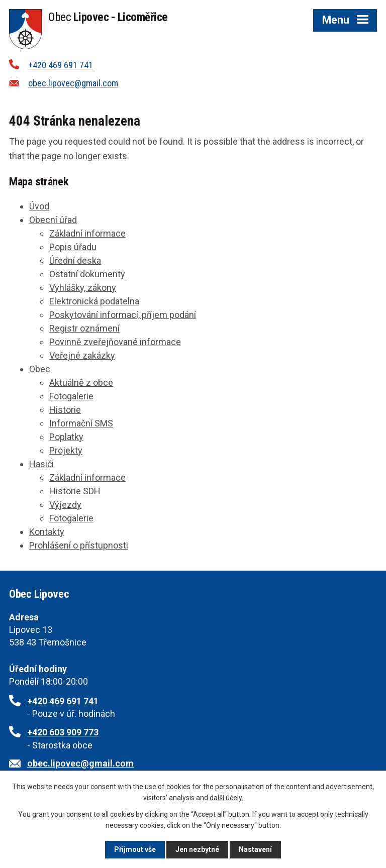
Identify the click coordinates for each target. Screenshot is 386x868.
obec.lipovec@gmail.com (73, 83)
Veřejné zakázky (82, 355)
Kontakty (47, 532)
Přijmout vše (135, 849)
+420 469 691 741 (61, 65)
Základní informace (87, 233)
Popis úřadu (73, 247)
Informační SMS (81, 423)
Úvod (39, 206)
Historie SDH (75, 491)
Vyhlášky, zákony (83, 288)
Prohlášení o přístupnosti (79, 545)
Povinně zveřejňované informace (115, 342)
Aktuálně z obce (81, 383)
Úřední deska (75, 260)
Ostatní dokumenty (87, 274)
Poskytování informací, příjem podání (123, 315)
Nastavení (255, 849)
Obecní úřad (53, 220)
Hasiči (41, 464)
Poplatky (66, 437)
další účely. (226, 798)
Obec (40, 369)
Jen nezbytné (197, 849)
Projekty (66, 450)
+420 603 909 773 (63, 732)
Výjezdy (65, 505)
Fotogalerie (71, 396)
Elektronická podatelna (94, 301)
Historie (65, 410)
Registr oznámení (84, 328)
